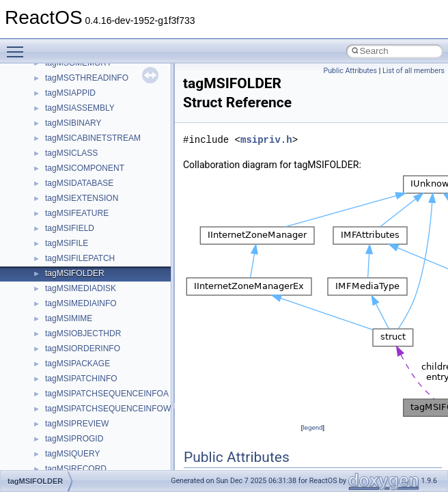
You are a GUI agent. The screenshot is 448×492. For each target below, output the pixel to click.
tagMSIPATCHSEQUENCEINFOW (108, 409)
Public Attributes (350, 71)
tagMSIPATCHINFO (81, 379)
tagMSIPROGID (74, 439)
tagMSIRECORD (76, 469)
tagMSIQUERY (72, 454)
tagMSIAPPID (70, 93)
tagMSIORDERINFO (83, 348)
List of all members (414, 71)
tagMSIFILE (67, 243)
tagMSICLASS (71, 153)
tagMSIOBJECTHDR (83, 333)
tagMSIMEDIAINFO (81, 303)
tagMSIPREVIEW (77, 424)
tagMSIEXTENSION (82, 198)
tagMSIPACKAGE (78, 364)
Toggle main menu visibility (18, 46)
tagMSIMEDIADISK (81, 288)
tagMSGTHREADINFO (87, 78)
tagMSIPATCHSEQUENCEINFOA (107, 394)
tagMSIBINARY (73, 123)
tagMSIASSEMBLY (80, 108)
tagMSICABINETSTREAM (93, 138)
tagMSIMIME (69, 318)
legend (312, 427)
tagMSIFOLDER (75, 273)
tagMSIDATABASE (79, 183)
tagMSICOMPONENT (85, 168)
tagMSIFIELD (70, 228)
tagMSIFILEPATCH (80, 258)
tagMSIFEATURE (77, 213)
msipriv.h (266, 140)
